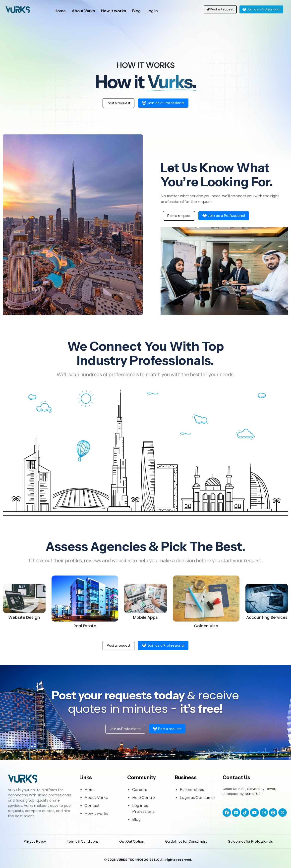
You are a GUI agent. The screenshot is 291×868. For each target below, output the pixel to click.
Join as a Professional (261, 9)
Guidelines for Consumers (186, 841)
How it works (114, 11)
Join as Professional (125, 729)
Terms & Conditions (83, 841)
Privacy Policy (35, 841)
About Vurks (83, 11)
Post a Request (220, 9)
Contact (92, 805)
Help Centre (144, 797)
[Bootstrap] (41, 780)
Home (60, 11)
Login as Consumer (198, 797)
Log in (152, 11)
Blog (136, 11)
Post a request (118, 103)
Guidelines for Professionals (250, 841)
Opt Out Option (132, 841)
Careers (140, 789)
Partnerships (192, 789)
